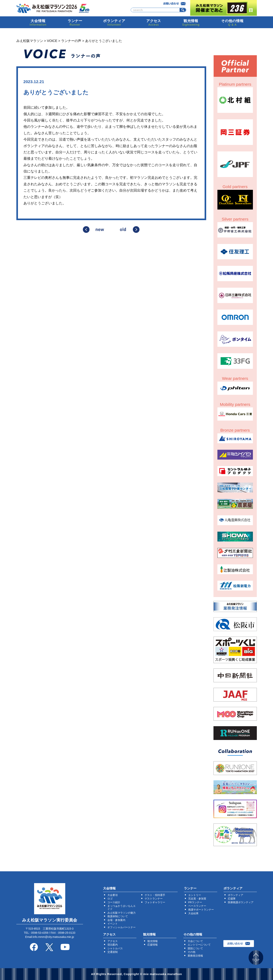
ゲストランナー (154, 899)
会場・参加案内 (116, 920)
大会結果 (193, 913)
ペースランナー (197, 906)
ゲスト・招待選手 (155, 895)
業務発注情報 (195, 956)
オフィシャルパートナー (122, 927)
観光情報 (153, 941)
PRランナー (195, 902)
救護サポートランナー (201, 910)
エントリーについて (199, 945)
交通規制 (113, 952)
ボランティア (236, 895)
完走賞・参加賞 (197, 899)
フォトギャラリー (155, 902)
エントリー (195, 895)
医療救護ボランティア (241, 902)
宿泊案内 (113, 945)
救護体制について (118, 916)
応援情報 (153, 945)
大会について (195, 941)
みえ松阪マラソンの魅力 (122, 913)
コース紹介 (114, 902)
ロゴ (110, 899)
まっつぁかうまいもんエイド (122, 907)
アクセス (113, 941)
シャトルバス (115, 948)
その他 (191, 952)
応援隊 (232, 899)
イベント (113, 924)
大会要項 (113, 895)
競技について (195, 948)
